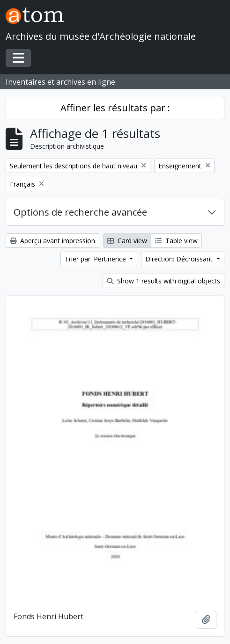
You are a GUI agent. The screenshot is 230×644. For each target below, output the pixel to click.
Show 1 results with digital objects (163, 281)
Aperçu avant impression (52, 241)
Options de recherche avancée (80, 212)
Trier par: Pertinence (96, 259)
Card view (127, 241)
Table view (176, 241)
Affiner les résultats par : (115, 108)
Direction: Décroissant (180, 259)
